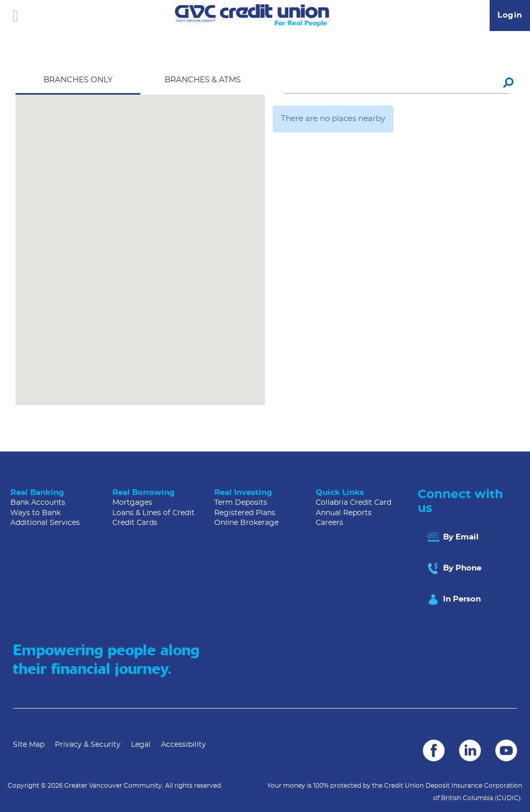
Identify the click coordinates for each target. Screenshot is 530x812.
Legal (141, 745)
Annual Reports (344, 513)
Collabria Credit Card (354, 503)
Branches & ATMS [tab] (203, 80)
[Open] (16, 16)
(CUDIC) (508, 798)
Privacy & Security (88, 745)
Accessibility (183, 745)
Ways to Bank (35, 513)
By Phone (453, 568)
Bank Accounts (38, 503)
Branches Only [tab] (78, 80)
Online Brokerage (246, 523)
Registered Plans (245, 513)
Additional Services (45, 523)
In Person (453, 599)
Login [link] (510, 15)
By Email (452, 537)
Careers (329, 523)
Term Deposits (241, 503)
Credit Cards (135, 523)
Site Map (29, 745)
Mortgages (132, 503)
